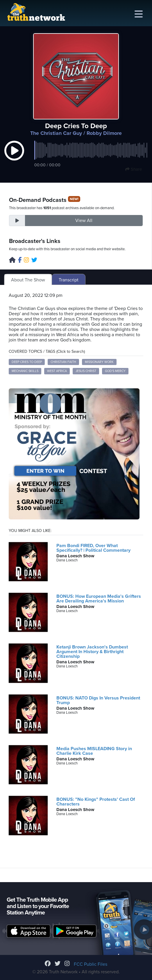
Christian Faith (63, 362)
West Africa (57, 371)
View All (84, 221)
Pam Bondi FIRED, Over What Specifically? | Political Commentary (93, 548)
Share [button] (134, 169)
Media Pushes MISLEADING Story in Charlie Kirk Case (94, 751)
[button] (14, 156)
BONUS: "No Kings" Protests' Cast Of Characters (96, 802)
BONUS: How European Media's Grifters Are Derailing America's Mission (99, 599)
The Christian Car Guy (56, 133)
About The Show (28, 280)
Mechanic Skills (25, 371)
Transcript (69, 280)
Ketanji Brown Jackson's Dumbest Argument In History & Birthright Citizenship (92, 652)
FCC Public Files (91, 964)
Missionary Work (99, 362)
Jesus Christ (86, 371)
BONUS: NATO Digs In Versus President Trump (98, 700)
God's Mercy (115, 371)
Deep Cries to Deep (27, 362)
